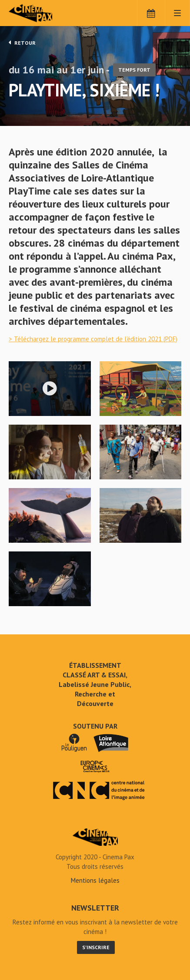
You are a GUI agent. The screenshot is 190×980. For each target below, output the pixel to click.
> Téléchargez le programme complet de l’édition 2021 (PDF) (93, 339)
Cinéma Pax (45, 13)
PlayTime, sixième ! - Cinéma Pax (95, 837)
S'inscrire (96, 947)
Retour (22, 43)
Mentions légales (95, 880)
